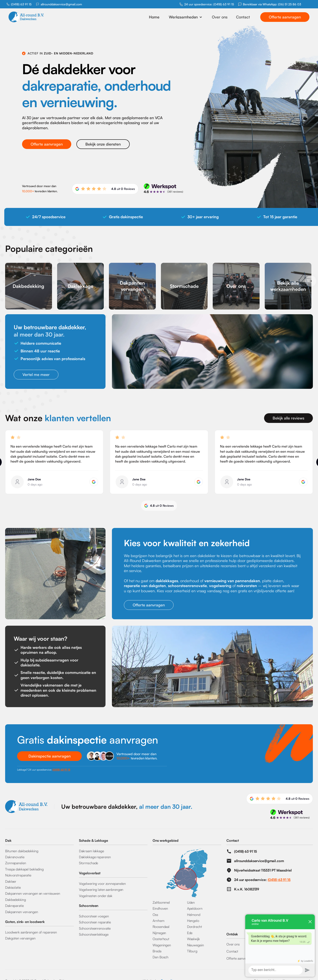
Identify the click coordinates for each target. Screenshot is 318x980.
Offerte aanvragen (285, 17)
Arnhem (158, 921)
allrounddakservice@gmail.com (61, 4)
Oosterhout (161, 939)
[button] (186, 17)
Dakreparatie (14, 906)
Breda (157, 951)
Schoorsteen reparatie (95, 922)
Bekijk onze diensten (103, 144)
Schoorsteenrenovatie (95, 928)
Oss (155, 915)
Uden (191, 902)
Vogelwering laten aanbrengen (101, 890)
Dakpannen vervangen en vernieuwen (33, 893)
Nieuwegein (195, 945)
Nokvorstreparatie (18, 875)
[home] (35, 17)
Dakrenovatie (15, 857)
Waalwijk (193, 939)
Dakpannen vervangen (22, 912)
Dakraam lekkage (91, 851)
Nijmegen (159, 933)
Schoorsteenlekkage (94, 934)
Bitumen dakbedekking (22, 851)
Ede (190, 933)
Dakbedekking (16, 900)
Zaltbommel (161, 902)
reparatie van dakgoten (145, 586)
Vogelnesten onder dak (96, 896)
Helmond (194, 915)
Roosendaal (161, 927)
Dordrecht (195, 927)
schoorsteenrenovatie (187, 586)
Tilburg (192, 951)
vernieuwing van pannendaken (232, 581)
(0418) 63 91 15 (21, 4)
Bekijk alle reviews (288, 418)
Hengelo (193, 921)
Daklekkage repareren (95, 857)
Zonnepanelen (16, 863)
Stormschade (89, 863)
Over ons (220, 17)
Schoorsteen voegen (94, 916)
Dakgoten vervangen (20, 938)
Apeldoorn (195, 908)
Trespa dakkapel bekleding (24, 869)
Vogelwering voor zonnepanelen (103, 884)
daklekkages (167, 581)
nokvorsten (247, 586)
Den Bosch (160, 957)
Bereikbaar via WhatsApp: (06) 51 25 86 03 (272, 4)
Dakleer (11, 881)
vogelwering (220, 586)
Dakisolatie (13, 887)
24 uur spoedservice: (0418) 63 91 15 (209, 4)
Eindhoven (160, 908)
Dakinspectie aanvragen (50, 756)
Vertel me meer (36, 374)
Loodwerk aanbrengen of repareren (31, 932)
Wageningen (162, 945)
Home (154, 17)
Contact (243, 17)
